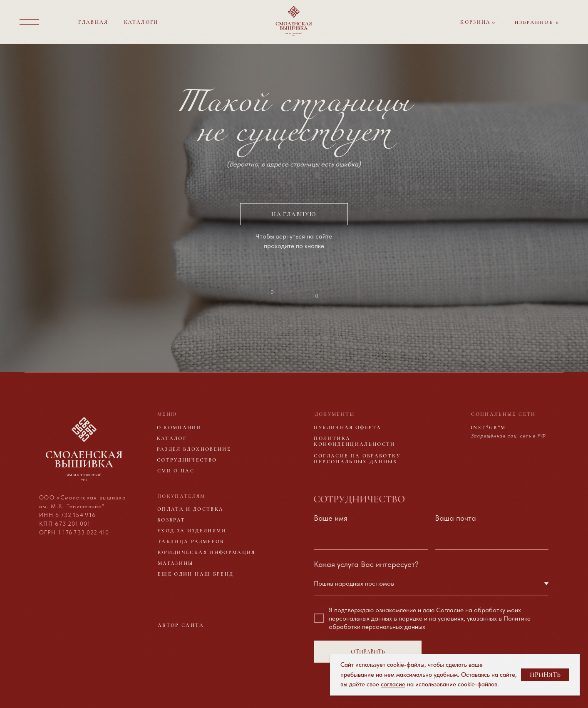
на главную (294, 214)
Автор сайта (181, 625)
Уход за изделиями (192, 531)
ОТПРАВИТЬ (368, 652)
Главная (93, 22)
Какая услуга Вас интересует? (366, 564)
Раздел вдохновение (194, 449)
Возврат (171, 520)
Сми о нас (176, 471)
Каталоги (141, 22)
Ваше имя (331, 518)
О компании (179, 427)
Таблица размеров (191, 542)
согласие (393, 684)
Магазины (176, 563)
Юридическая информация (207, 552)
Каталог (172, 438)
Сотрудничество (187, 460)
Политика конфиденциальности (354, 441)
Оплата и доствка (191, 509)
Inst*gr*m (488, 427)
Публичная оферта (347, 427)
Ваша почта (455, 518)
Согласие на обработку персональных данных (357, 459)
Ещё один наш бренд (196, 574)
